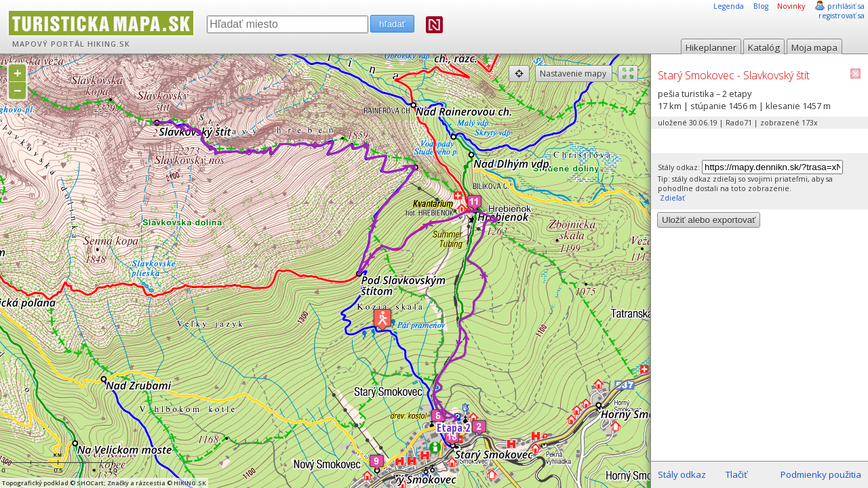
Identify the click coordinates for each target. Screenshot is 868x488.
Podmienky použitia (821, 474)
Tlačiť (736, 474)
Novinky (791, 6)
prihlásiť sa (846, 6)
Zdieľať (671, 198)
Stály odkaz (682, 474)
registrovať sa (842, 16)
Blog (761, 6)
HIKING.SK (109, 44)
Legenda (729, 6)
